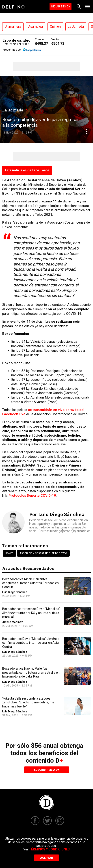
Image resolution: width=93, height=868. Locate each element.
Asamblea (36, 27)
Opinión (55, 27)
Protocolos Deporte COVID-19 (32, 496)
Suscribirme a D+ (46, 770)
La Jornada (76, 27)
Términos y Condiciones (49, 849)
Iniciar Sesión (61, 7)
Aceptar (46, 858)
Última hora (13, 27)
